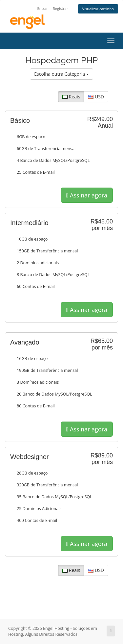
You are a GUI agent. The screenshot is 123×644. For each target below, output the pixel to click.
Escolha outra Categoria (61, 74)
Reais (71, 97)
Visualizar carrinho (98, 9)
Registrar (61, 8)
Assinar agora (87, 195)
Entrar (42, 8)
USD (96, 97)
